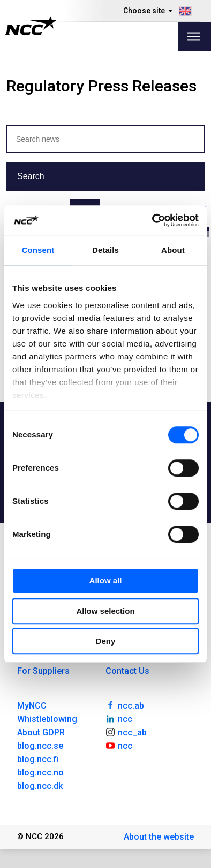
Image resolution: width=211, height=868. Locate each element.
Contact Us (127, 671)
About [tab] (173, 250)
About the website (159, 837)
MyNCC (32, 706)
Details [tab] (105, 250)
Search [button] (31, 176)
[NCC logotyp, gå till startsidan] (31, 26)
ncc (119, 718)
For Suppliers (43, 671)
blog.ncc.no (40, 773)
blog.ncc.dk (40, 786)
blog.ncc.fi (38, 759)
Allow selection (105, 611)
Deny (106, 641)
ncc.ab (125, 705)
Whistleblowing (47, 719)
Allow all (106, 581)
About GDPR (41, 732)
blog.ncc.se (40, 746)
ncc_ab (126, 732)
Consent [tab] (38, 250)
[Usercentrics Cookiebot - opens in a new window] (152, 220)
